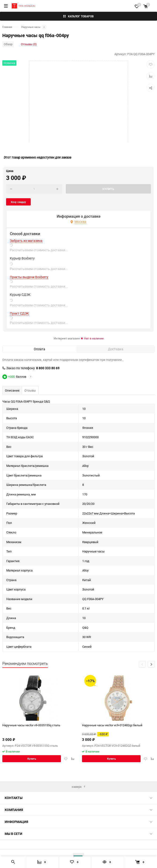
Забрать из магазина (26, 241)
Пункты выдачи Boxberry (29, 277)
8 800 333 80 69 (48, 368)
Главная (7, 27)
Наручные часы (31, 27)
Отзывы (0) (29, 44)
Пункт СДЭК (19, 313)
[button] (151, 664)
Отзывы (30, 390)
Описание (12, 390)
